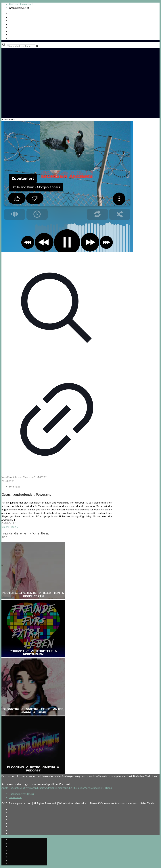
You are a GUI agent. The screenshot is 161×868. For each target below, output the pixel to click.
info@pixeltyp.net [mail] (19, 8)
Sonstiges (15, 486)
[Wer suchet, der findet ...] (21, 46)
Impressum (15, 797)
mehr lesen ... (11, 527)
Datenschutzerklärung (22, 794)
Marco (27, 477)
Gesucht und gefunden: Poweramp (26, 494)
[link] (37, 46)
